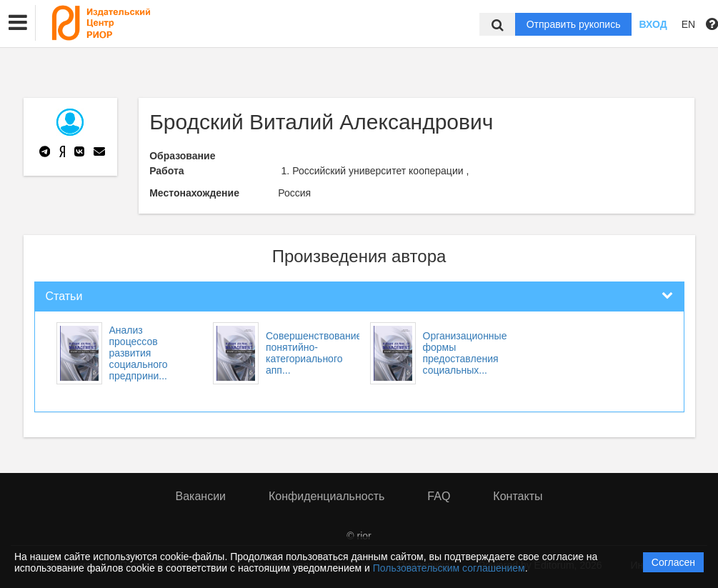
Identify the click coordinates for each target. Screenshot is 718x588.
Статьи (64, 296)
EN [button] (688, 24)
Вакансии (201, 496)
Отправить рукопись (574, 24)
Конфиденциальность (326, 496)
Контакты (518, 496)
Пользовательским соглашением (449, 568)
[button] (18, 23)
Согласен (673, 562)
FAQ (439, 496)
